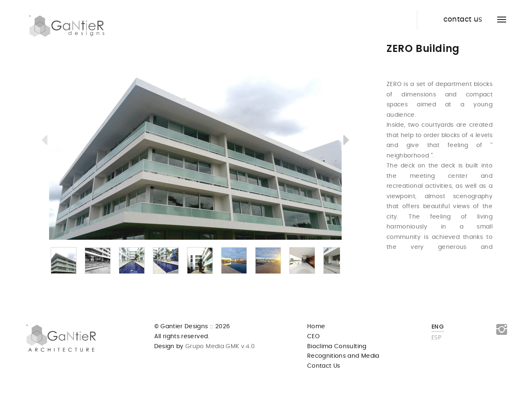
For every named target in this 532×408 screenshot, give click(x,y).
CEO (313, 337)
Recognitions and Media (343, 356)
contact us (463, 20)
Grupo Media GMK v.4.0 (219, 347)
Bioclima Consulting (337, 347)
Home (316, 327)
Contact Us (324, 366)
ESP (436, 338)
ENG (438, 327)
